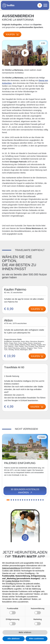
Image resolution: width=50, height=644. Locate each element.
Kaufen (12, 35)
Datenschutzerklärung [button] (11, 568)
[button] (8, 500)
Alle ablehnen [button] (14, 639)
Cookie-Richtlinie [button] (12, 581)
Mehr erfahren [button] (25, 632)
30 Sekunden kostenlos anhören (25, 491)
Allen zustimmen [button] (36, 639)
